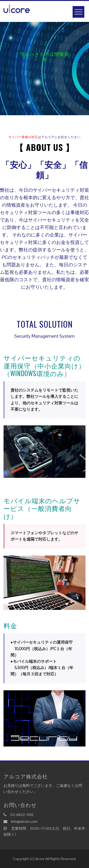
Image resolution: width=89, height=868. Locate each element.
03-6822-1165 (22, 815)
